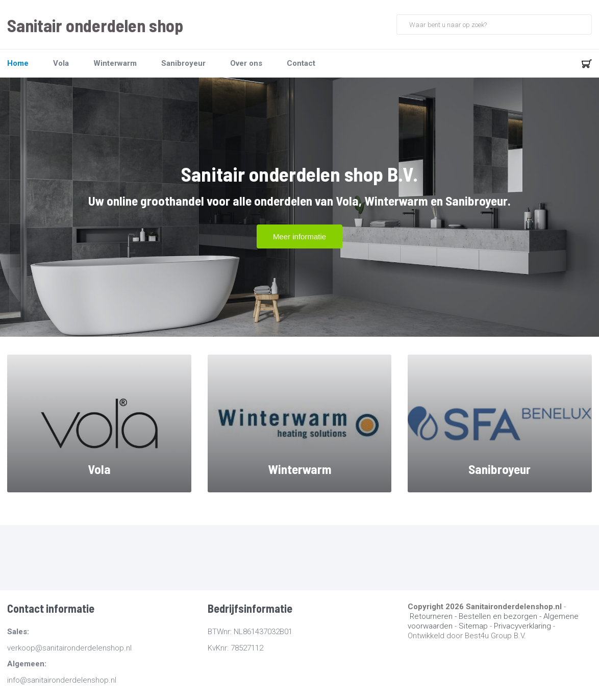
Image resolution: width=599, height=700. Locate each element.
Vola (61, 63)
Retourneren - (434, 616)
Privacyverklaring (522, 626)
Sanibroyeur (183, 63)
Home (18, 63)
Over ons (246, 63)
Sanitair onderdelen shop (95, 26)
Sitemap (473, 626)
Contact (301, 63)
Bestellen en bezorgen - (501, 616)
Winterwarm (115, 63)
